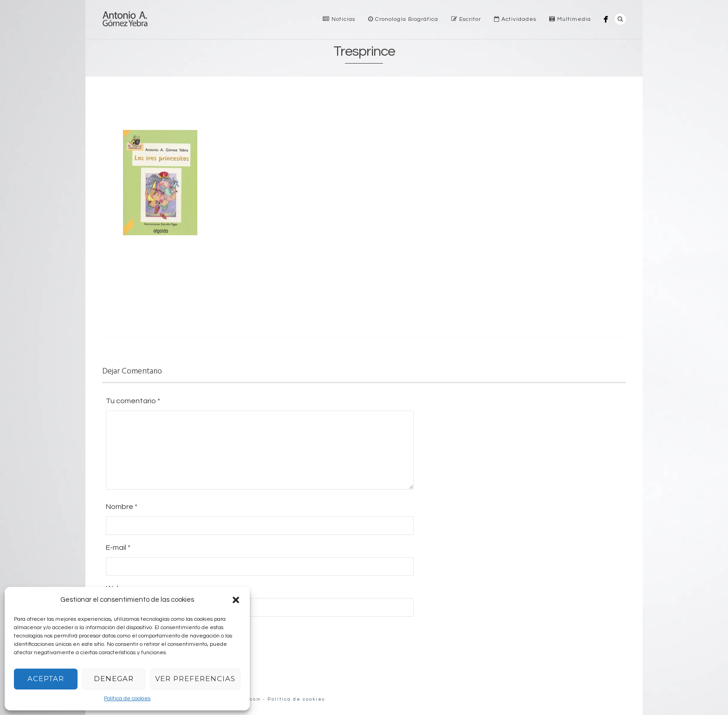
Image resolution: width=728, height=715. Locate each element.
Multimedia (570, 19)
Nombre (122, 507)
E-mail (118, 548)
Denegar (114, 679)
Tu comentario (133, 401)
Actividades (515, 19)
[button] (236, 600)
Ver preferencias (195, 679)
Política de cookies (127, 699)
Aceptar (46, 679)
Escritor (466, 19)
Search (620, 19)
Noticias (339, 19)
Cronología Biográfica (403, 19)
